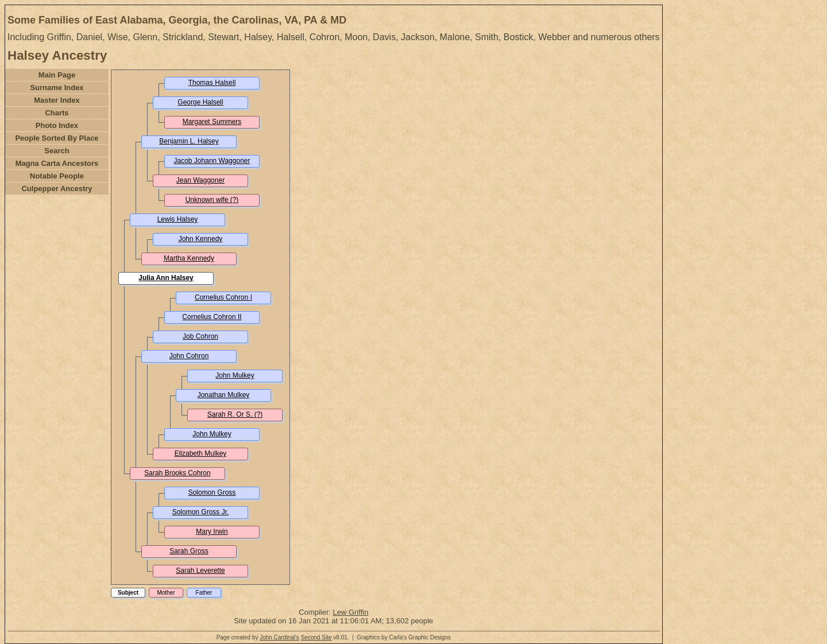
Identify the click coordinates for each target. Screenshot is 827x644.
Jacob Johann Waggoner (212, 161)
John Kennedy (201, 239)
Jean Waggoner (200, 180)
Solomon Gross (212, 492)
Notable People (57, 176)
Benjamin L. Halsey (189, 141)
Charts (57, 113)
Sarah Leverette (200, 571)
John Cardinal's (279, 637)
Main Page (57, 75)
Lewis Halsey (178, 219)
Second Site (316, 637)
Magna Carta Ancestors (57, 163)
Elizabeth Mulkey (201, 453)
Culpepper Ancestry (57, 189)
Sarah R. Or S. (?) (235, 414)
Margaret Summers (212, 122)
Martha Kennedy (189, 258)
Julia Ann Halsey (166, 278)
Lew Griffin (350, 612)
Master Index (57, 100)
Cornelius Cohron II (212, 317)
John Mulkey (235, 375)
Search (57, 151)
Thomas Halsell (212, 83)
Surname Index (57, 88)
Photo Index (57, 125)
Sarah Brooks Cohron (177, 473)
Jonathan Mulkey (224, 395)
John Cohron (189, 356)
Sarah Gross (189, 551)
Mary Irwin (212, 532)
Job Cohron (200, 336)
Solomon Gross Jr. (201, 512)
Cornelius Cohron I (223, 297)
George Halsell (200, 102)
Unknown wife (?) (212, 200)
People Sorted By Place (57, 138)
